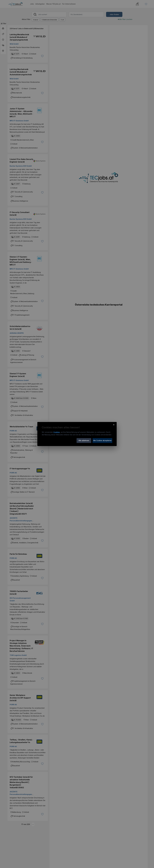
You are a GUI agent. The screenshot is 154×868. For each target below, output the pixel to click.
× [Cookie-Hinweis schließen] (114, 425)
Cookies (57, 432)
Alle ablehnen (84, 440)
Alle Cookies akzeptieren (102, 440)
